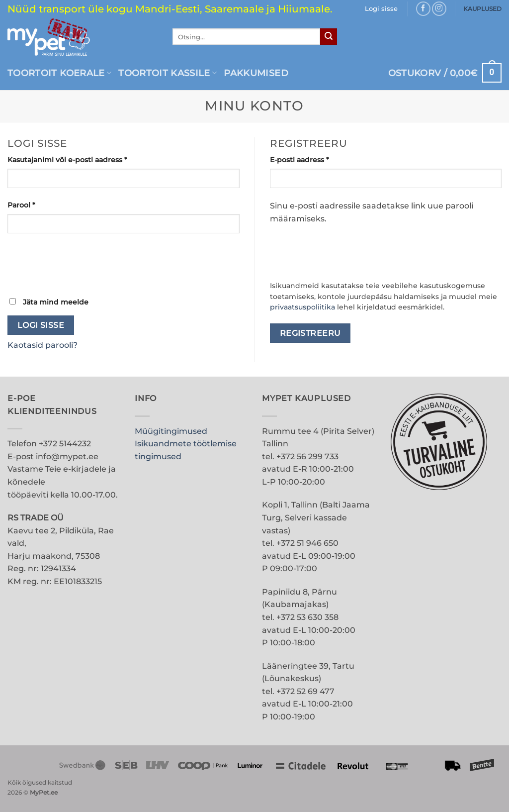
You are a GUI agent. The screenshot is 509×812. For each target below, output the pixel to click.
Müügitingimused (171, 431)
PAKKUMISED (256, 73)
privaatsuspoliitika (302, 307)
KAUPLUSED (482, 9)
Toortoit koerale (59, 73)
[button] (445, 73)
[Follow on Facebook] (423, 9)
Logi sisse (41, 325)
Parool (35, 204)
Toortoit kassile (168, 73)
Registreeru (310, 333)
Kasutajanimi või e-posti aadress (81, 159)
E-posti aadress (313, 159)
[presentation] (83, 264)
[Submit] (329, 37)
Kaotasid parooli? (42, 345)
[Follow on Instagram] (439, 9)
